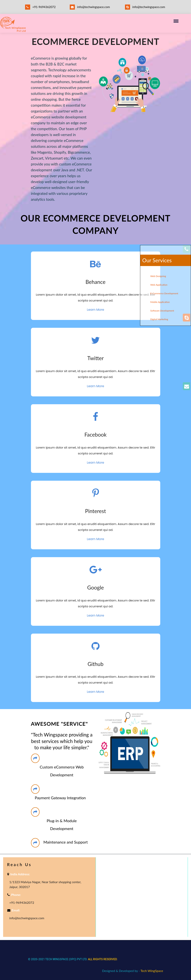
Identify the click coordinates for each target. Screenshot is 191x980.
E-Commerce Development (164, 293)
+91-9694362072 (40, 7)
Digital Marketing (159, 319)
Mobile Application (160, 302)
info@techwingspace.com (90, 7)
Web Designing (158, 276)
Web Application (159, 285)
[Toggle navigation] (177, 21)
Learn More (95, 310)
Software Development (162, 311)
